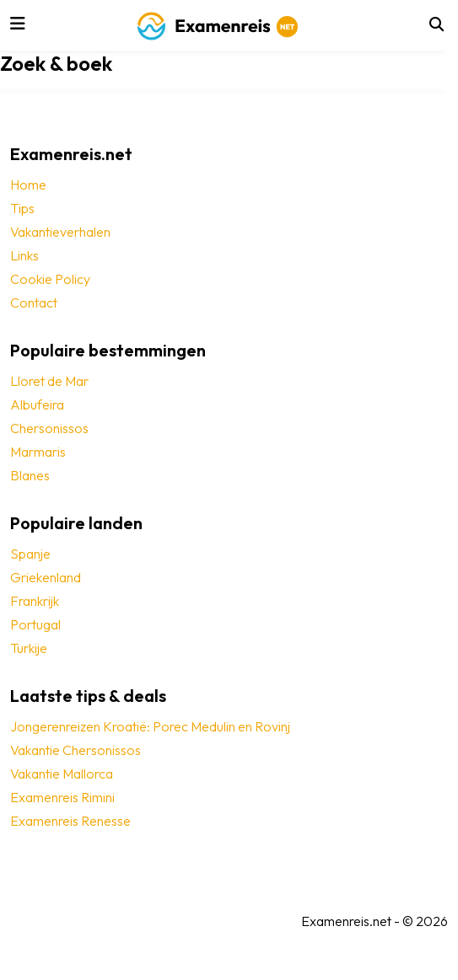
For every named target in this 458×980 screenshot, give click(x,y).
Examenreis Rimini (62, 797)
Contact (34, 303)
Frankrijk (35, 601)
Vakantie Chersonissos (75, 750)
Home (28, 185)
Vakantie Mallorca (62, 774)
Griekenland (46, 577)
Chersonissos (49, 428)
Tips (22, 208)
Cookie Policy (50, 279)
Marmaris (38, 452)
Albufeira (37, 404)
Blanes (30, 475)
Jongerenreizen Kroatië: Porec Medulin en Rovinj (150, 726)
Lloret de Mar (49, 381)
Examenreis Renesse (70, 821)
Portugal (35, 624)
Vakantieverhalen (60, 232)
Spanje (30, 554)
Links (24, 255)
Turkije (29, 648)
